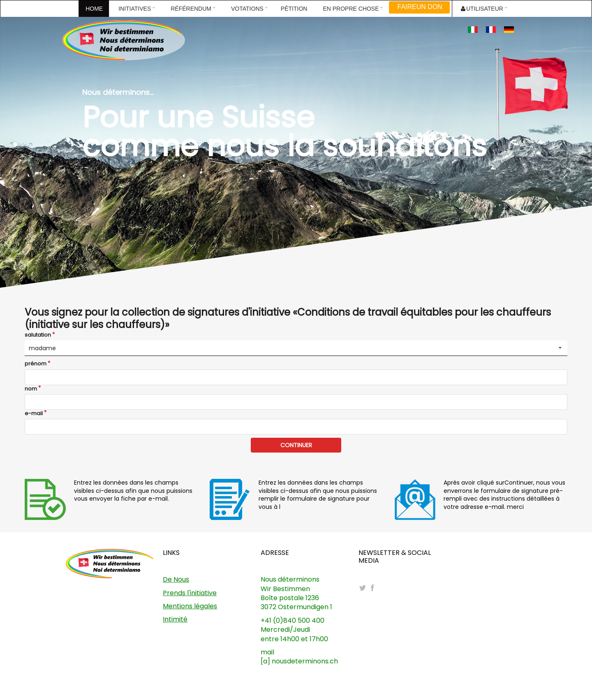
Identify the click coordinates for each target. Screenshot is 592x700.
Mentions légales (190, 606)
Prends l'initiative (190, 593)
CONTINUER (296, 445)
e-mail (34, 414)
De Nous (176, 579)
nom (31, 389)
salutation (38, 335)
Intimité (175, 619)
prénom (36, 364)
